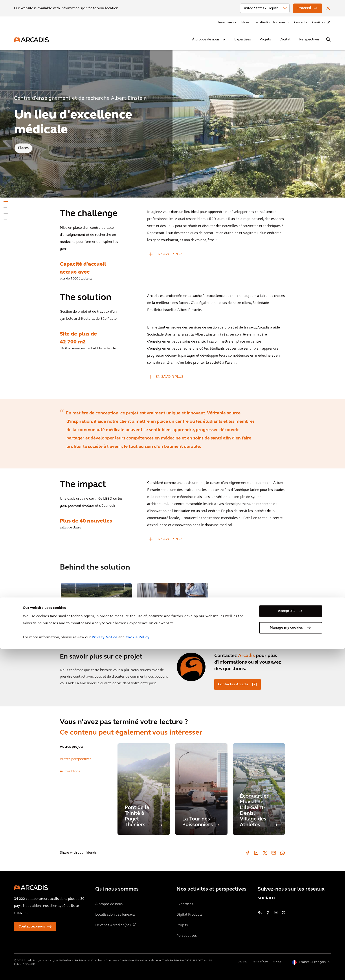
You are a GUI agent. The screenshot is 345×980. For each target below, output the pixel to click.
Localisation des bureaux (272, 23)
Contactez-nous (32, 927)
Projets (265, 40)
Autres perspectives (76, 759)
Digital (285, 40)
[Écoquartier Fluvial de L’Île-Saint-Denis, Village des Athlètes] (259, 789)
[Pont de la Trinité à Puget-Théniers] (144, 789)
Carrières (318, 23)
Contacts (301, 23)
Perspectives (309, 40)
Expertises (243, 40)
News (245, 23)
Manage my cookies (286, 959)
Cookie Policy (138, 969)
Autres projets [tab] (72, 747)
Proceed (304, 8)
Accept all (286, 942)
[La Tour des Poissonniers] (201, 789)
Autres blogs (70, 771)
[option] (172, 434)
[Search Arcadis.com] (328, 40)
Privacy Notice (105, 969)
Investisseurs (227, 23)
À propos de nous (206, 40)
